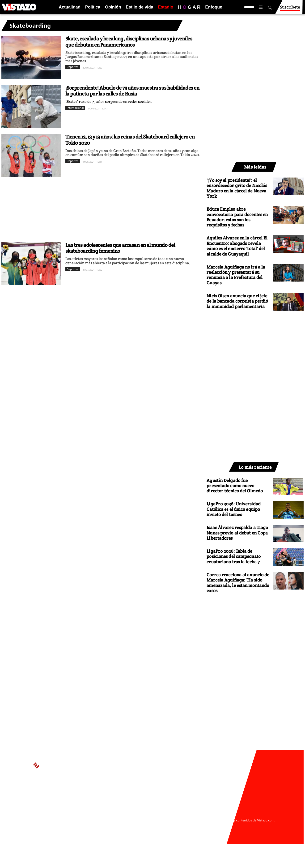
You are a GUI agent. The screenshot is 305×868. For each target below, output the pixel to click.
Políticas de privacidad (80, 825)
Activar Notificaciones (34, 822)
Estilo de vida (140, 7)
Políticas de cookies (115, 825)
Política (93, 7)
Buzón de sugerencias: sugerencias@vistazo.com (100, 834)
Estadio (166, 7)
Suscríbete (290, 9)
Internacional (75, 108)
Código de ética (74, 829)
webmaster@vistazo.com (208, 816)
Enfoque (214, 7)
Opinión (113, 7)
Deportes (73, 67)
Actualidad (70, 7)
